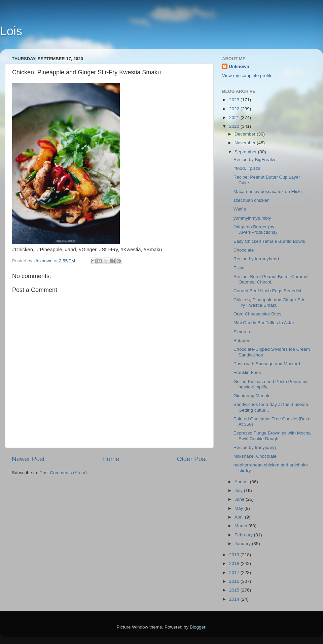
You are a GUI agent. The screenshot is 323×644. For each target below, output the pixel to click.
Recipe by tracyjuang (255, 447)
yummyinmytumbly (252, 218)
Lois (11, 31)
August (242, 482)
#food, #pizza (247, 168)
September (246, 152)
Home (111, 459)
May (239, 508)
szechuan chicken (252, 200)
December (246, 134)
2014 (235, 599)
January (243, 544)
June (240, 499)
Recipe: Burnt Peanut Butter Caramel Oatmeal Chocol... (271, 279)
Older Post (192, 459)
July (239, 490)
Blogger (198, 627)
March (241, 526)
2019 (235, 555)
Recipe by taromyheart (256, 259)
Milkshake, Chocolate (255, 456)
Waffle (240, 209)
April (240, 517)
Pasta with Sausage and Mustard (267, 364)
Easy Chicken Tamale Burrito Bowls (269, 241)
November (246, 143)
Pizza (239, 268)
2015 (235, 590)
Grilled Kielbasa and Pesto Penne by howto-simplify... (271, 384)
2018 (235, 563)
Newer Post (28, 459)
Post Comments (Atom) (63, 473)
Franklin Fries (247, 372)
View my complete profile (247, 75)
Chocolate (244, 250)
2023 (235, 100)
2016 (235, 581)
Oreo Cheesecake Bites (258, 314)
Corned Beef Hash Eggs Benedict (267, 291)
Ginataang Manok (252, 396)
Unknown (239, 66)
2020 (235, 126)
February (244, 535)
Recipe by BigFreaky (255, 160)
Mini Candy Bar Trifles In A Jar (264, 323)
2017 (235, 573)
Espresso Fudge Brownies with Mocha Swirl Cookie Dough (272, 436)
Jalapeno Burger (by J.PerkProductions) (255, 230)
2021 (235, 118)
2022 (235, 109)
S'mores (242, 332)
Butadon (242, 340)
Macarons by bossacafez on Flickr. (268, 192)
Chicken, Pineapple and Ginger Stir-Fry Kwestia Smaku (270, 302)
